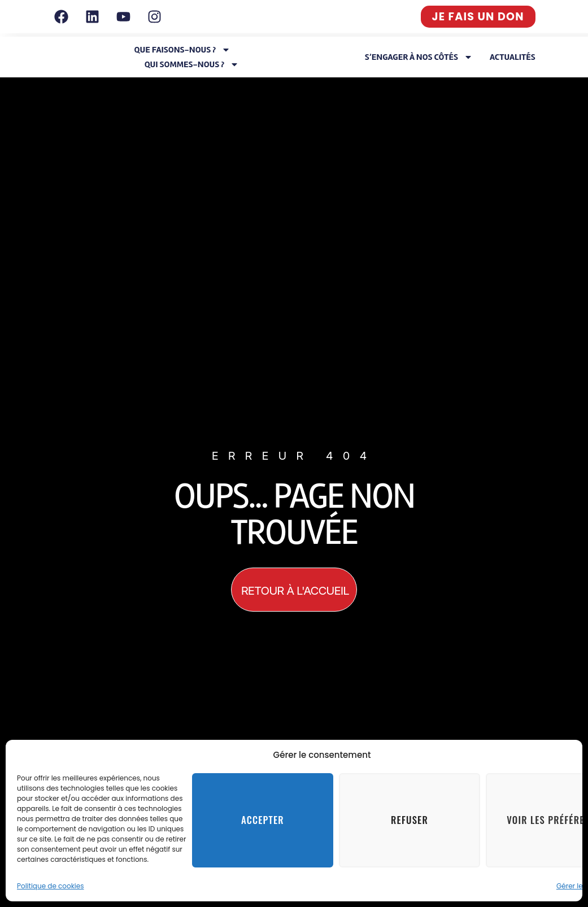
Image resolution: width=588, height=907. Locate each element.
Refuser (410, 821)
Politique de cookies (51, 886)
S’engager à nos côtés (419, 57)
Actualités (513, 57)
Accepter (262, 821)
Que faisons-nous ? (183, 50)
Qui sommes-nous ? (192, 64)
